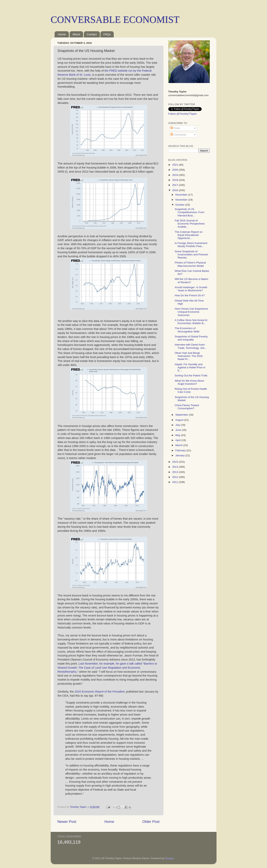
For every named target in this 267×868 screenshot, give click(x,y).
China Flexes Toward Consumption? (187, 407)
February (181, 450)
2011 (175, 482)
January (180, 455)
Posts (175, 128)
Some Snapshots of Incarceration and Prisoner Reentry (191, 254)
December (182, 195)
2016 (175, 190)
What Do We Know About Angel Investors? (189, 382)
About (76, 34)
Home (62, 34)
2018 (175, 180)
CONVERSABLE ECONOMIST (115, 19)
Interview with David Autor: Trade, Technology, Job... (191, 346)
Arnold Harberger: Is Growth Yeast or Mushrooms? (191, 289)
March (179, 445)
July (178, 425)
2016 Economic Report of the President (99, 692)
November (182, 200)
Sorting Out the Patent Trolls (191, 376)
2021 (175, 165)
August (180, 420)
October (180, 205)
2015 (175, 462)
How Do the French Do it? (190, 295)
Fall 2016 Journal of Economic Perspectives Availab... (190, 224)
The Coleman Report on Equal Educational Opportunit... (189, 235)
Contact (92, 34)
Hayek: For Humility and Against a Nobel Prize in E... (190, 367)
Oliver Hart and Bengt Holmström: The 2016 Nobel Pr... (189, 356)
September (182, 415)
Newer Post (67, 822)
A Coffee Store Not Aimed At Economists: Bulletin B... (191, 322)
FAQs (107, 34)
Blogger (170, 858)
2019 (175, 175)
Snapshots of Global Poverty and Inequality (191, 338)
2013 (175, 472)
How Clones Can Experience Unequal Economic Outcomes (191, 312)
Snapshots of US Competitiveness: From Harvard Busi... (190, 212)
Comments (178, 135)
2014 (175, 467)
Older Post (151, 822)
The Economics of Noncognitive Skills (187, 330)
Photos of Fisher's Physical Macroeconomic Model (190, 264)
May (178, 435)
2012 (175, 477)
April (178, 440)
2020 (175, 170)
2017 (175, 185)
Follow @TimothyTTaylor (183, 114)
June (179, 430)
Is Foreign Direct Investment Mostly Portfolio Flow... (191, 245)
